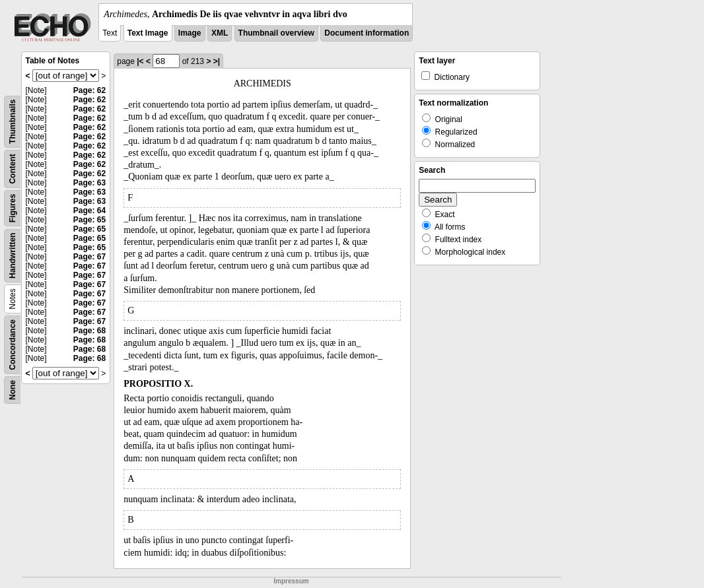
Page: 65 (89, 220)
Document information (367, 33)
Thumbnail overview (276, 33)
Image (190, 33)
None (13, 390)
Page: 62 (89, 90)
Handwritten (13, 256)
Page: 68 (89, 331)
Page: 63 (89, 183)
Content (13, 169)
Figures (13, 208)
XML (220, 33)
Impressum (291, 581)
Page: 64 (89, 211)
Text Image (148, 33)
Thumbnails (13, 122)
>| (217, 61)
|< (140, 61)
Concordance (13, 345)
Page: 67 (89, 257)
